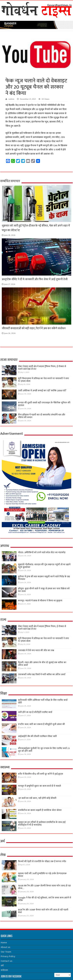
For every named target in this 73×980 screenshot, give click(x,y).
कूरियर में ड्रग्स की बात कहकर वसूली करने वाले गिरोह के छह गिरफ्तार (44, 578)
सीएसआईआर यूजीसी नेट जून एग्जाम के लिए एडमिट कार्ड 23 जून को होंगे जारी (44, 750)
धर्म (2, 966)
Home (4, 943)
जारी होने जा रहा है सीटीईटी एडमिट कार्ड (35, 712)
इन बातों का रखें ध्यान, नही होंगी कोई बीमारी (37, 798)
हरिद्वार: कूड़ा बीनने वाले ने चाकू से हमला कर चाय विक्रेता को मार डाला (44, 590)
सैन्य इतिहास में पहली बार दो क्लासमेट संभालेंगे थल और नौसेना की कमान (42, 416)
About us (5, 947)
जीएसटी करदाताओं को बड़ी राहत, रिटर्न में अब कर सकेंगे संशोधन (34, 328)
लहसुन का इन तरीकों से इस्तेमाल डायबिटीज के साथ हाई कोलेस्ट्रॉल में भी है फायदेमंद (42, 824)
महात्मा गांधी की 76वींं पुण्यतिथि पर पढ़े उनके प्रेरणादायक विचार (42, 875)
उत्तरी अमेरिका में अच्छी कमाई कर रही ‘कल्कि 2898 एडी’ (42, 391)
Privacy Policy (8, 956)
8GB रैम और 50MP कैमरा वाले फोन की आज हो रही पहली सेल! (43, 911)
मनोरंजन (4, 970)
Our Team (6, 952)
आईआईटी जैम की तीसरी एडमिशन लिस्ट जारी (37, 736)
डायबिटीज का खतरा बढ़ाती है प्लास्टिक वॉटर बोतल (40, 810)
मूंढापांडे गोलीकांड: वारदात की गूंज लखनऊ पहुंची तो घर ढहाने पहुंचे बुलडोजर (44, 566)
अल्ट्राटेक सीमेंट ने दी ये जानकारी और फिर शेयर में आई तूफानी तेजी (35, 279)
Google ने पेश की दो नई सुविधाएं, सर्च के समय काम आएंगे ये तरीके (45, 899)
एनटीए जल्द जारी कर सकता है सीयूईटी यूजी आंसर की (41, 724)
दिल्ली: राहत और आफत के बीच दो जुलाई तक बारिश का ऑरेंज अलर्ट (42, 664)
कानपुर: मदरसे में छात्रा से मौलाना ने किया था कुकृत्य (40, 601)
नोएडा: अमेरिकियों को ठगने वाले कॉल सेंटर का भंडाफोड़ (42, 552)
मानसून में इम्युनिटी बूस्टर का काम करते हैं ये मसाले (39, 786)
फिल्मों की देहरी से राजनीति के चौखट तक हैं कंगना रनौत (42, 861)
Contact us (6, 961)
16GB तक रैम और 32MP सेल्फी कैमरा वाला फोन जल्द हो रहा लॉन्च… (44, 887)
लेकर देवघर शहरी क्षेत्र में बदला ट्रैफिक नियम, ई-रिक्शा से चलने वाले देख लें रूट (42, 368)
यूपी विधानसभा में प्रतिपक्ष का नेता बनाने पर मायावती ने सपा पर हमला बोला (43, 380)
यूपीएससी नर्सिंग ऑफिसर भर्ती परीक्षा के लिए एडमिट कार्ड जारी (43, 701)
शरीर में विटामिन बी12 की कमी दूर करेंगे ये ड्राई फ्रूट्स (40, 774)
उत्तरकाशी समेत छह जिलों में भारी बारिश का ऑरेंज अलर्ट (42, 675)
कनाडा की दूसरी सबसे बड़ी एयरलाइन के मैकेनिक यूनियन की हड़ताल (44, 404)
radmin (11, 99)
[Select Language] (63, 975)
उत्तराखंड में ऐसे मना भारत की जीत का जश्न (36, 650)
